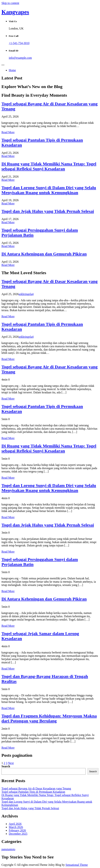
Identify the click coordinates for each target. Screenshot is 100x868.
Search (6, 766)
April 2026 (15, 824)
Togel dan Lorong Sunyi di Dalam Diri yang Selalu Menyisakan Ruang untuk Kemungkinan (49, 190)
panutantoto (8, 849)
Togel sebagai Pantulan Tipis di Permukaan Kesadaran (33, 792)
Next (11, 763)
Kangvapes (15, 12)
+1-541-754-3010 (19, 43)
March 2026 (16, 827)
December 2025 (18, 834)
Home (12, 70)
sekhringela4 (26, 294)
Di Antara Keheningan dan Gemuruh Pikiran (44, 254)
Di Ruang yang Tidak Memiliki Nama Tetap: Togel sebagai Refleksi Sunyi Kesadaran (49, 166)
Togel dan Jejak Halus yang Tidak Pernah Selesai (48, 211)
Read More (8, 132)
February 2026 (17, 830)
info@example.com (20, 58)
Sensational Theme (77, 865)
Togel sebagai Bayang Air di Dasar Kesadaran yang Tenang (36, 788)
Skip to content (10, 3)
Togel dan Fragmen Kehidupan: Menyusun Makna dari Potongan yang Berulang (49, 718)
